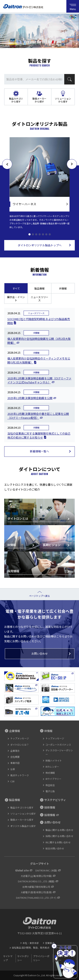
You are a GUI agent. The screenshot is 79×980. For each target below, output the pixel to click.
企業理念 (15, 751)
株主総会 (50, 785)
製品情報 (39, 288)
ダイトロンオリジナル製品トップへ (40, 245)
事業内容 (15, 763)
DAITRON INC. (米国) (46, 870)
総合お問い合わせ (55, 848)
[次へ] (72, 164)
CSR (12, 781)
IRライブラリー (53, 779)
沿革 (13, 769)
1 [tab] (29, 234)
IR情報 (63, 288)
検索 (70, 79)
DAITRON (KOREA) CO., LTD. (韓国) (36, 881)
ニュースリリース (39, 299)
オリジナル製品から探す (23, 826)
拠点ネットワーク (20, 775)
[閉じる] (54, 946)
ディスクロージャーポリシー (59, 752)
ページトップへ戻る (39, 596)
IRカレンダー (52, 767)
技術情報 (50, 807)
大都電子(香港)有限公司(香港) (36, 892)
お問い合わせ (40, 654)
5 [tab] (43, 234)
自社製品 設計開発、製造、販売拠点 (31, 948)
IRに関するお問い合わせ (58, 842)
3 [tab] (36, 234)
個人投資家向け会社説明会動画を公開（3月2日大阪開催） (39, 341)
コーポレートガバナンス (58, 745)
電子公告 (50, 791)
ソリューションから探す (63, 100)
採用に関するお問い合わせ (59, 836)
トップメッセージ (20, 738)
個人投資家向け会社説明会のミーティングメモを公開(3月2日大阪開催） (39, 360)
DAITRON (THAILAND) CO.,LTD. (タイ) (36, 898)
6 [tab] (46, 234)
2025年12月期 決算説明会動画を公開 (30, 398)
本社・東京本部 (31, 943)
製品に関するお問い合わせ (59, 830)
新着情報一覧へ (39, 451)
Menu (73, 6)
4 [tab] (40, 234)
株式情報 (50, 773)
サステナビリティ (55, 800)
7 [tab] (50, 234)
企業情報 (15, 731)
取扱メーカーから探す (39, 100)
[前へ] (7, 164)
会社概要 (15, 757)
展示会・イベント (16, 299)
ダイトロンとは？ (20, 745)
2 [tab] (33, 234)
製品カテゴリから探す (16, 100)
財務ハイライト (54, 761)
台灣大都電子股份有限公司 (36, 887)
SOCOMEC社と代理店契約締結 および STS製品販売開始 (39, 321)
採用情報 (50, 815)
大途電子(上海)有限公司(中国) (36, 876)
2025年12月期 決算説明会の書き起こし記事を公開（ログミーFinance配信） (38, 416)
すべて (16, 288)
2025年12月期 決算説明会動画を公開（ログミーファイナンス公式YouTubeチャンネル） (39, 380)
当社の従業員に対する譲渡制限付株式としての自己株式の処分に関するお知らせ (39, 435)
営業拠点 (50, 943)
